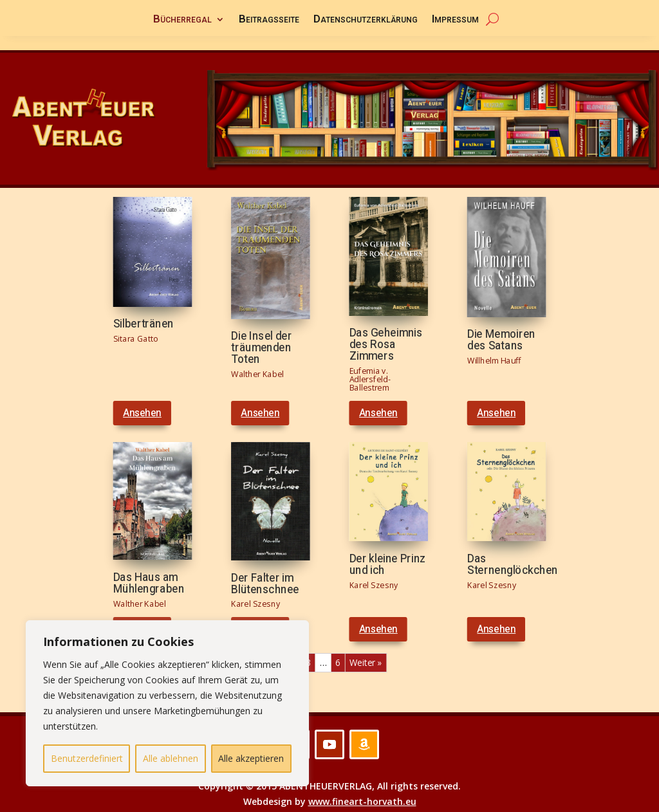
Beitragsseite (269, 21)
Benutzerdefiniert (87, 758)
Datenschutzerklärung (366, 21)
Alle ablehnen (171, 758)
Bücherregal (182, 21)
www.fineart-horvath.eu (362, 787)
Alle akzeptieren (251, 758)
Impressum (455, 21)
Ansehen (142, 399)
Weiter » (366, 649)
